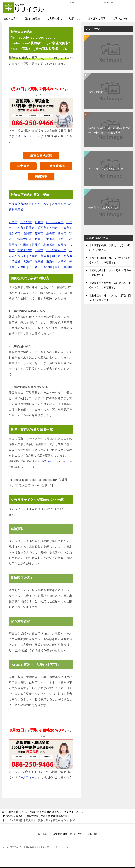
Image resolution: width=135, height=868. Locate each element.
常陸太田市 (25, 239)
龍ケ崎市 (15, 234)
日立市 (39, 223)
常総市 (62, 234)
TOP (43, 812)
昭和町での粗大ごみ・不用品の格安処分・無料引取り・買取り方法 (109, 131)
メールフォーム (28, 136)
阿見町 (36, 245)
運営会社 (43, 835)
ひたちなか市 (55, 223)
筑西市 (42, 228)
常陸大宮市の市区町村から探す (29, 204)
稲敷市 (62, 245)
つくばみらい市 (56, 251)
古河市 (19, 228)
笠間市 (39, 234)
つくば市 (26, 223)
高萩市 (45, 256)
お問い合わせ (120, 19)
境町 (58, 268)
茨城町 (16, 262)
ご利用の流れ (54, 19)
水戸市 (13, 223)
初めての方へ (11, 19)
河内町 (22, 268)
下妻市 (39, 251)
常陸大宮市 (25, 251)
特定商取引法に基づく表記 (103, 208)
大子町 (62, 262)
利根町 (68, 268)
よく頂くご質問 (97, 19)
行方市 (68, 256)
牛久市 (65, 228)
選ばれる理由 (33, 19)
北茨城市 (49, 245)
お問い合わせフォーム (54, 462)
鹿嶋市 (51, 234)
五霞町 (48, 268)
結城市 (62, 239)
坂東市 (39, 239)
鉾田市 (25, 245)
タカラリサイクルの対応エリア (106, 169)
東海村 (51, 262)
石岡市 (28, 234)
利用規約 (92, 835)
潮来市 (56, 256)
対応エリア (75, 19)
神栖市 (54, 228)
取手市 (30, 228)
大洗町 (28, 262)
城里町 (39, 262)
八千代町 (35, 268)
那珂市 (51, 239)
